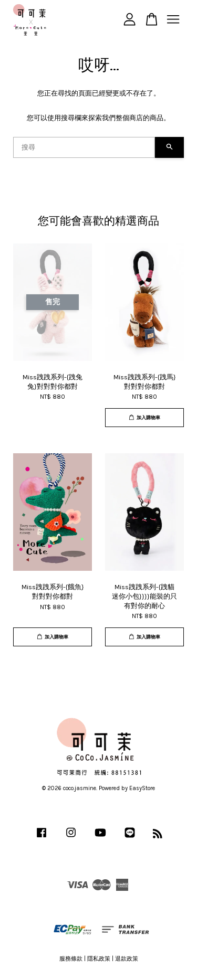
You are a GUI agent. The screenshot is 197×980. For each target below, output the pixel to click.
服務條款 (71, 959)
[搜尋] (84, 147)
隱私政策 (99, 959)
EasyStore (142, 788)
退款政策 (127, 959)
